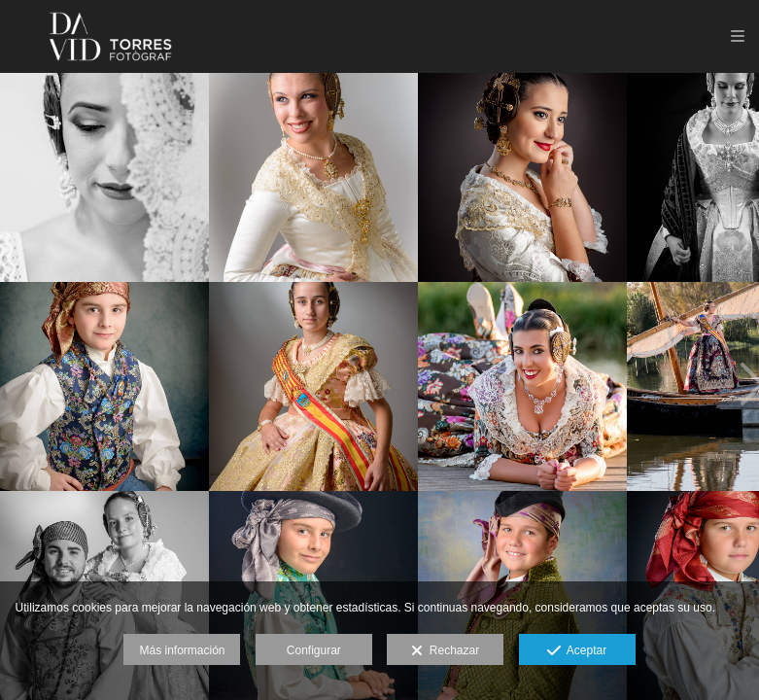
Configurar (314, 650)
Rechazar (445, 651)
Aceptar (577, 651)
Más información (182, 650)
